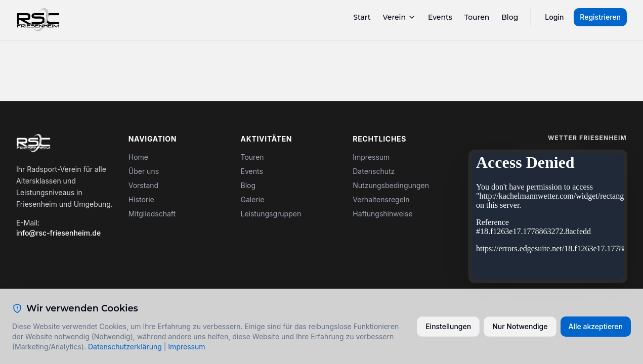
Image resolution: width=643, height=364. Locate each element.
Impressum (371, 157)
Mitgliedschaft (152, 214)
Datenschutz (374, 171)
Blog (510, 17)
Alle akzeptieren (596, 326)
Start (362, 17)
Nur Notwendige (520, 326)
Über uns (144, 171)
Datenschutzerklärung (125, 347)
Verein (399, 17)
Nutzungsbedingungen (391, 185)
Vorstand (143, 185)
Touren (477, 17)
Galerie (253, 199)
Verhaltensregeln (381, 199)
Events (440, 17)
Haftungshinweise (382, 214)
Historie (141, 199)
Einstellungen (448, 326)
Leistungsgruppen (271, 214)
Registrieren (600, 17)
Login (554, 17)
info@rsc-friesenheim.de (58, 233)
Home (138, 157)
